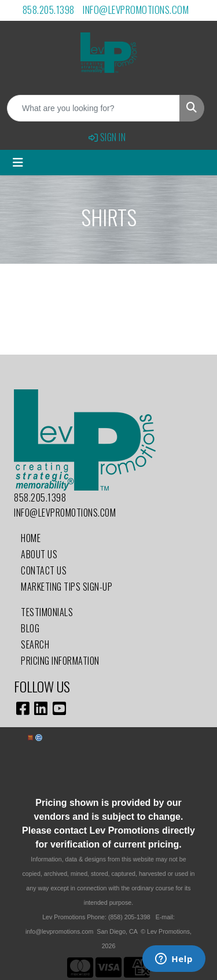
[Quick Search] (93, 108)
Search (35, 644)
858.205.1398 (49, 10)
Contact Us (44, 570)
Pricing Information (60, 661)
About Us (39, 554)
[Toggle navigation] (18, 163)
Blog (30, 628)
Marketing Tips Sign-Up (67, 587)
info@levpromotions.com (136, 10)
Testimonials (47, 612)
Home (31, 538)
